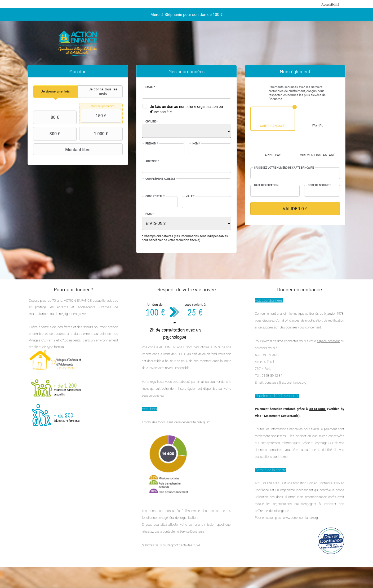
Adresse (152, 161)
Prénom (152, 144)
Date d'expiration (266, 185)
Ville (190, 196)
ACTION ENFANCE (78, 300)
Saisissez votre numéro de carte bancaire (284, 168)
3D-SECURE (317, 409)
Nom (196, 144)
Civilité (152, 122)
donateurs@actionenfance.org (285, 383)
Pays (150, 214)
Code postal (155, 196)
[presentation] (55, 92)
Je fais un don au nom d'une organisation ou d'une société (186, 109)
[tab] (55, 92)
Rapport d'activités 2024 (183, 545)
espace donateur (153, 396)
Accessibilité (330, 4)
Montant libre (63, 150)
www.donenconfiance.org (300, 518)
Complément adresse (160, 179)
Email (150, 87)
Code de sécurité (320, 185)
